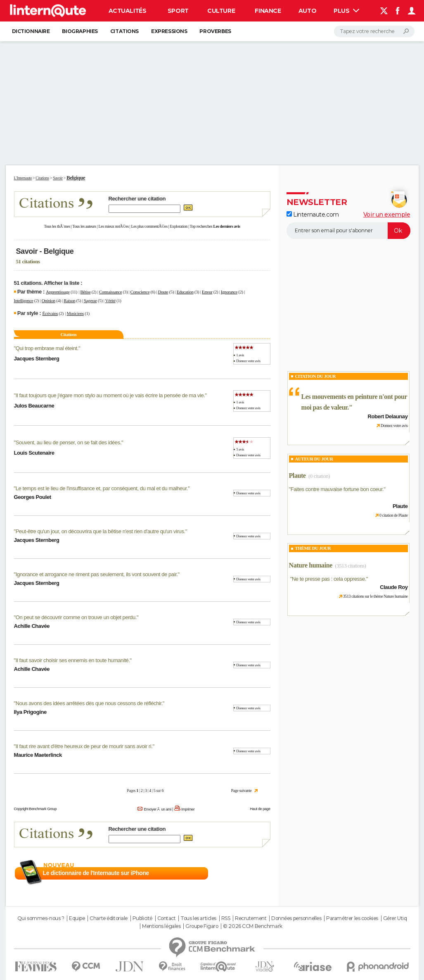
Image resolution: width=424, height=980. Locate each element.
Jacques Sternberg (37, 359)
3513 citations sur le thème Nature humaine (375, 596)
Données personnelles (296, 918)
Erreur (207, 292)
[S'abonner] (348, 231)
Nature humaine (311, 565)
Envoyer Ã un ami (157, 809)
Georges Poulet (33, 497)
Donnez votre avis (248, 361)
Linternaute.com (313, 215)
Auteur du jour (314, 459)
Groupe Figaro (202, 926)
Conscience (140, 292)
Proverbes (215, 31)
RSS (226, 918)
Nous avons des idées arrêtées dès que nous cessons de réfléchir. (89, 703)
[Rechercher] (374, 31)
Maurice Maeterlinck (38, 755)
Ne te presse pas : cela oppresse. (329, 579)
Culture (221, 11)
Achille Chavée (32, 626)
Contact (167, 918)
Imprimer (188, 809)
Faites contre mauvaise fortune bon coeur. (337, 489)
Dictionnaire (31, 31)
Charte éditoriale (109, 918)
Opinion (49, 300)
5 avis (240, 449)
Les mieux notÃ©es (114, 226)
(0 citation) (319, 476)
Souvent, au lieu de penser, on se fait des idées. (69, 442)
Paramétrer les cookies (352, 918)
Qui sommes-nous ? (41, 918)
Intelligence (24, 300)
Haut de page (260, 809)
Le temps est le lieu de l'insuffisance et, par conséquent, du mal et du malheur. (102, 488)
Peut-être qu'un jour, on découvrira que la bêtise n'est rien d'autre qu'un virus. (101, 531)
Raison (69, 300)
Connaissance (110, 292)
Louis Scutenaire (34, 453)
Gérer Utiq (395, 918)
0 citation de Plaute (394, 515)
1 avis (240, 355)
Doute (163, 292)
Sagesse (90, 300)
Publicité (142, 918)
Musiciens (75, 313)
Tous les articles (198, 918)
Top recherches (201, 226)
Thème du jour (313, 548)
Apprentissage (58, 292)
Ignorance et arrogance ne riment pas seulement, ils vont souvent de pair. (97, 574)
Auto (307, 11)
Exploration (179, 226)
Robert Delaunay (387, 416)
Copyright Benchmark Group (36, 809)
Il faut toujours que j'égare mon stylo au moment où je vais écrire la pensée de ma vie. (110, 395)
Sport (178, 11)
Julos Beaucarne (34, 406)
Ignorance (229, 292)
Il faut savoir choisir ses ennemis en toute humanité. (73, 660)
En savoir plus (252, 873)
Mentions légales (161, 926)
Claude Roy (394, 587)
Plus (346, 11)
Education (185, 292)
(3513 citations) (350, 566)
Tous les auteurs (84, 226)
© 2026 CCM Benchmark (253, 926)
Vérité (110, 300)
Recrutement (251, 918)
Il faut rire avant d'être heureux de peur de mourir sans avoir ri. (84, 746)
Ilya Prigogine (30, 712)
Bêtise (85, 292)
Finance (268, 11)
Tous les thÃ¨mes (57, 226)
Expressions (169, 31)
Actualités (128, 11)
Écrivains (50, 313)
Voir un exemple (387, 215)
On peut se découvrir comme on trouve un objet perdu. (76, 617)
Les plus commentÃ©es (149, 226)
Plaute (297, 476)
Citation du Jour (316, 376)
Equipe (77, 918)
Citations (124, 31)
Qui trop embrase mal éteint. (47, 348)
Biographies (80, 31)
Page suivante (242, 790)
